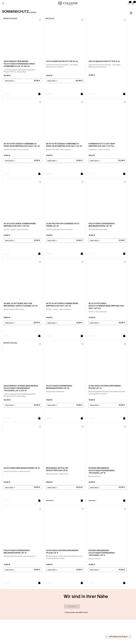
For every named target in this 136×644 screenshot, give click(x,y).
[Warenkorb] (133, 4)
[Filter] (131, 13)
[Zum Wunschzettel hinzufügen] (40, 20)
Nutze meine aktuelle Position (77, 612)
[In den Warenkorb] (39, 94)
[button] (129, 3)
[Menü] (3, 4)
